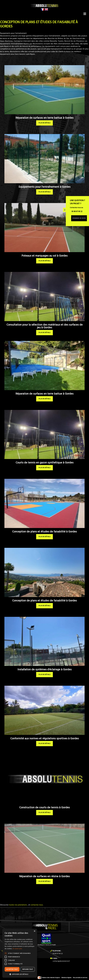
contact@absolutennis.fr (61, 961)
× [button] (34, 931)
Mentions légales (66, 978)
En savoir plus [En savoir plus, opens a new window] (17, 949)
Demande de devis (79, 218)
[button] (20, 974)
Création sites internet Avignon (49, 978)
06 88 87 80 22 (58, 954)
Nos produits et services (80, 978)
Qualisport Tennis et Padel (47, 945)
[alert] (20, 953)
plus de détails (44, 123)
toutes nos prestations (18, 905)
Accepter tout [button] (12, 969)
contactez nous (37, 905)
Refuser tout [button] (28, 969)
